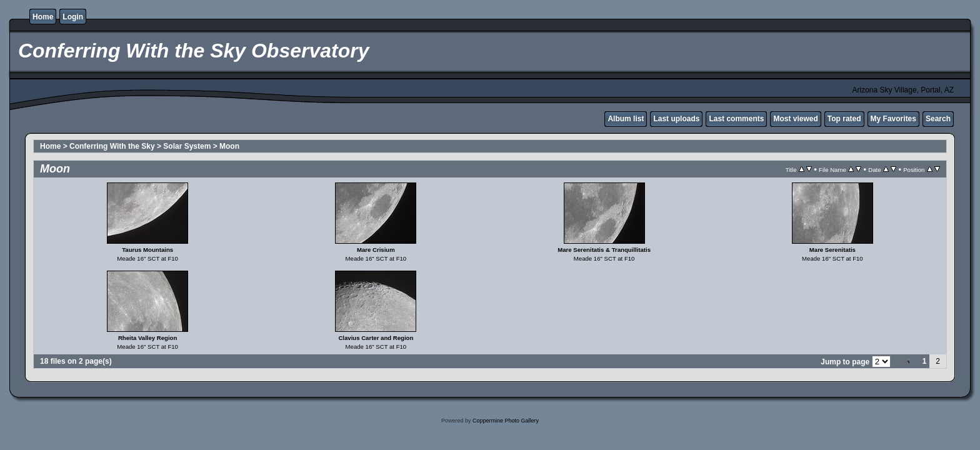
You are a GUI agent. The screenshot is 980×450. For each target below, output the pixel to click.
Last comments (736, 119)
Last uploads (676, 119)
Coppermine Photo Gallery (506, 421)
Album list (626, 119)
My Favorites (893, 119)
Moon (229, 146)
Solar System (187, 146)
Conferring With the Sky (112, 146)
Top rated (844, 119)
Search (938, 119)
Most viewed (795, 119)
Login (73, 17)
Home (43, 17)
